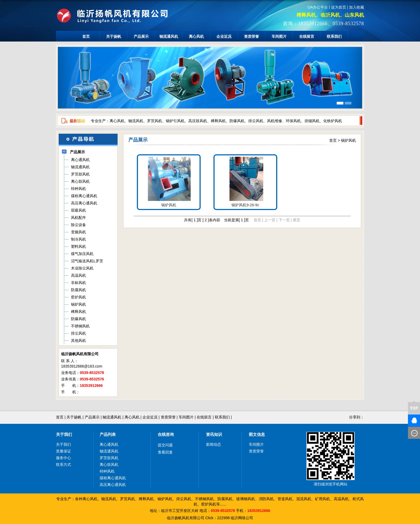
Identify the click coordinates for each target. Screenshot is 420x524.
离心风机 (196, 36)
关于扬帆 (114, 36)
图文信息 (257, 434)
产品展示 (141, 36)
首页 (86, 36)
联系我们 (334, 36)
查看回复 (165, 452)
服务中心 (63, 458)
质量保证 (63, 451)
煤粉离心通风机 (113, 478)
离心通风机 (109, 444)
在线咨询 (166, 434)
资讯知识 (214, 434)
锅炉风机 (348, 140)
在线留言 (307, 36)
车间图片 (279, 36)
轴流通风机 (169, 36)
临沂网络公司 (242, 518)
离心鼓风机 (109, 465)
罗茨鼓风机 (109, 458)
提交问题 (165, 445)
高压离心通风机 (113, 485)
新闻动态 (213, 444)
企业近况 (224, 36)
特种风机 (107, 471)
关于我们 (64, 434)
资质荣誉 (252, 36)
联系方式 (63, 465)
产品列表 (108, 434)
